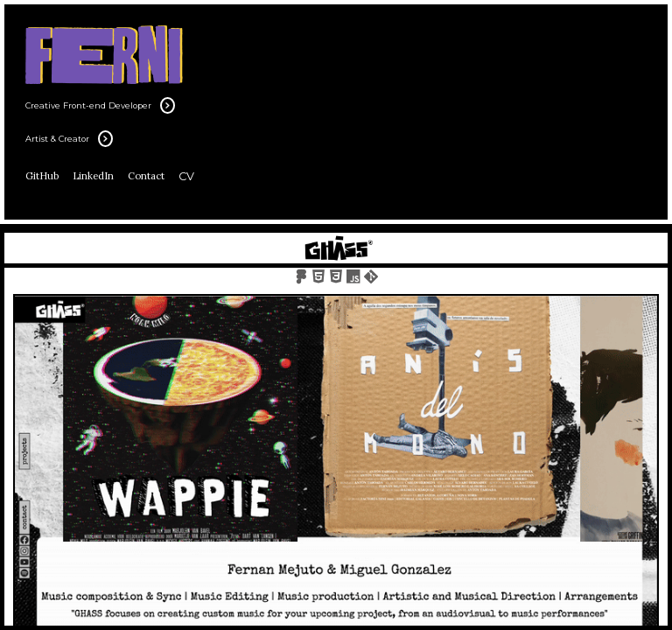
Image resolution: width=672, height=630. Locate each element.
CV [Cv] (186, 176)
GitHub (42, 176)
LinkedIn (93, 176)
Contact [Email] (146, 176)
